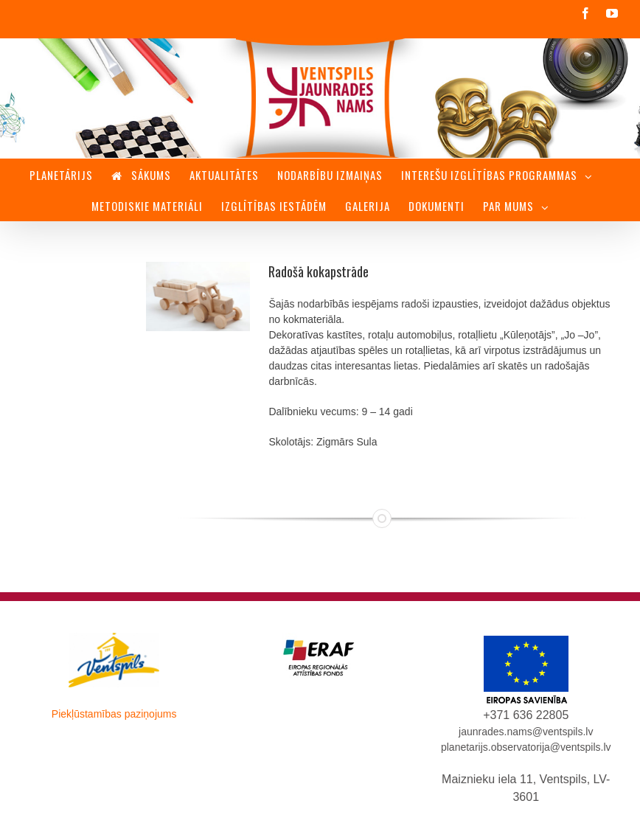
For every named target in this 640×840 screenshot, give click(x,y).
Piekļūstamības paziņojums (114, 714)
